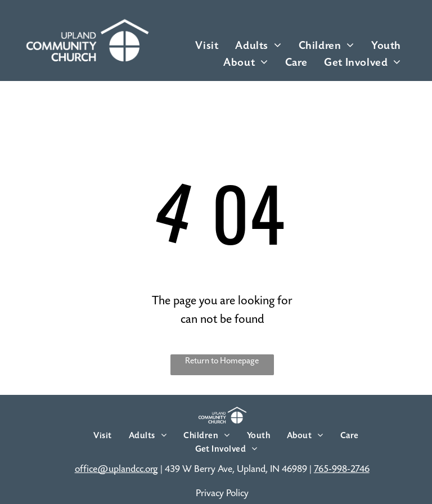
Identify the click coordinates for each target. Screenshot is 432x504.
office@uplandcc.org (116, 469)
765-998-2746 (342, 469)
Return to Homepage (222, 361)
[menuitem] (207, 46)
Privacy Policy (222, 493)
